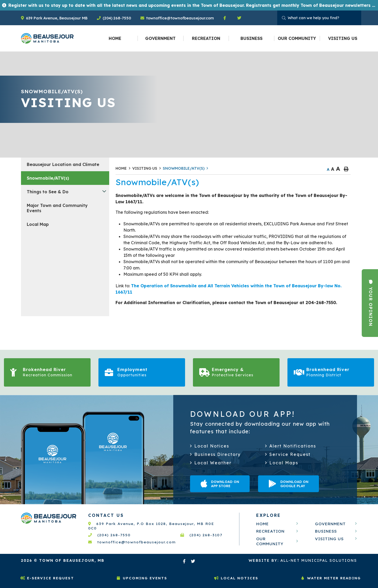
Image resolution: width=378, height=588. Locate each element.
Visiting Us (145, 168)
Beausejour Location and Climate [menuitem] (63, 164)
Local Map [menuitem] (38, 224)
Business (326, 531)
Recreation (270, 531)
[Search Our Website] (319, 18)
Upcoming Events (142, 578)
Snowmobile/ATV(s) (184, 168)
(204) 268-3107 (201, 535)
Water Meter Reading (331, 578)
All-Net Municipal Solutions (303, 560)
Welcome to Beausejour (47, 38)
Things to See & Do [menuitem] (48, 192)
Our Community (270, 541)
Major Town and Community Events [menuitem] (57, 208)
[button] (104, 191)
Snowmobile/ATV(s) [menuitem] (48, 178)
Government (330, 524)
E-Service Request (47, 578)
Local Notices (236, 578)
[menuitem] (115, 38)
